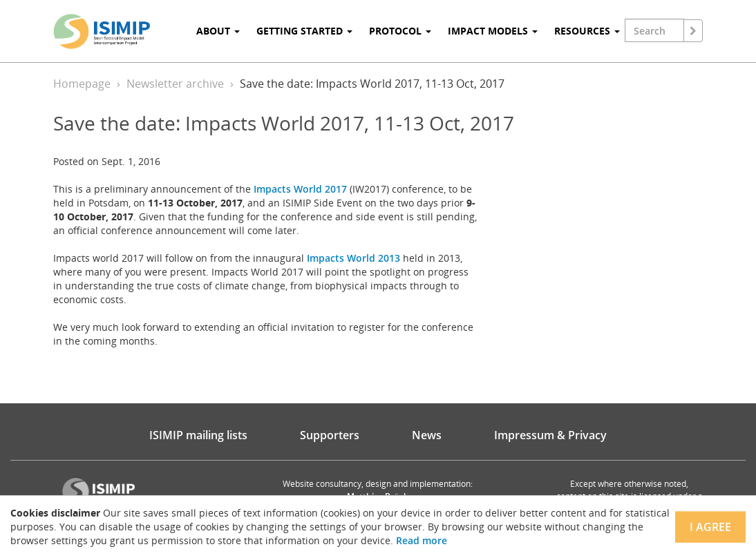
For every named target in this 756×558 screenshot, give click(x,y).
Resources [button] (587, 31)
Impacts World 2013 (353, 258)
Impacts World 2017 (300, 189)
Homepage (82, 84)
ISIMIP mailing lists (198, 435)
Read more (422, 540)
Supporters (330, 435)
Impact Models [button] (493, 31)
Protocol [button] (400, 31)
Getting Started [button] (304, 31)
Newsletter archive (175, 84)
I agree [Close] (710, 527)
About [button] (218, 31)
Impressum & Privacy (550, 435)
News (427, 435)
